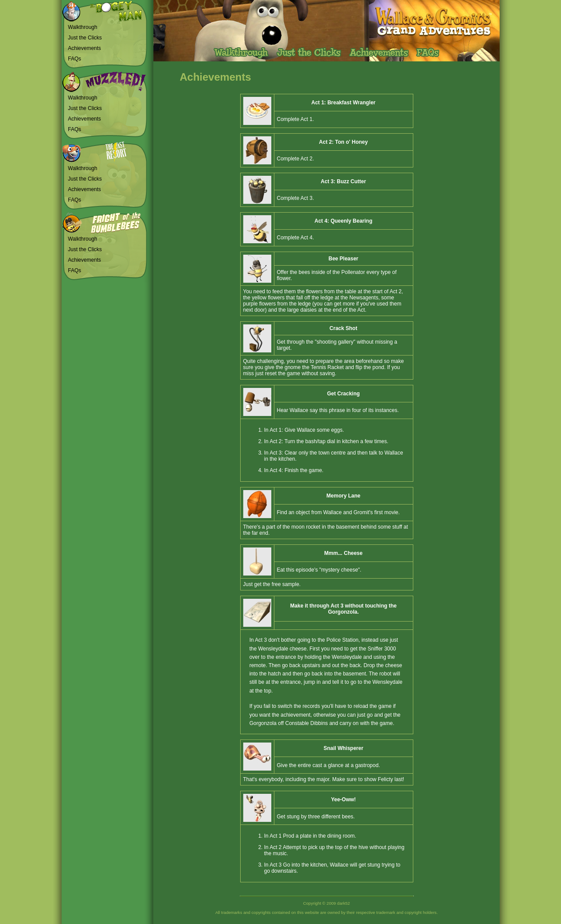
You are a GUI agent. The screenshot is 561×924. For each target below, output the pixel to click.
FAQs (75, 59)
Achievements (84, 48)
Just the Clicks (85, 38)
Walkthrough (83, 27)
